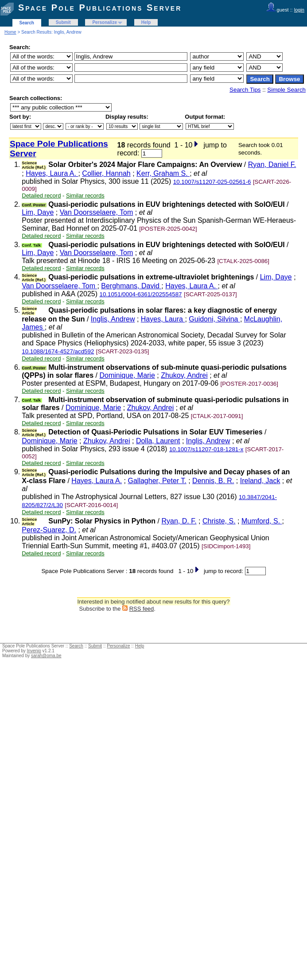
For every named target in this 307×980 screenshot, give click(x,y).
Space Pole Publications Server (100, 8)
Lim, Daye (38, 212)
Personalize (105, 22)
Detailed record (41, 196)
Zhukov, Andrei (184, 375)
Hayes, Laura (163, 319)
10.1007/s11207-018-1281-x (206, 449)
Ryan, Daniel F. (272, 165)
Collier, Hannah (106, 173)
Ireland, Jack (260, 481)
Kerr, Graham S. (163, 173)
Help (146, 22)
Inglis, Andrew (113, 319)
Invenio (34, 651)
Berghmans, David (131, 286)
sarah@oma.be (46, 656)
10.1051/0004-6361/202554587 (140, 294)
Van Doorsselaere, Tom (97, 212)
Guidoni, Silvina (214, 319)
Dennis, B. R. (213, 481)
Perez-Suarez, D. (49, 530)
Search (27, 23)
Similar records (85, 196)
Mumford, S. (262, 521)
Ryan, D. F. (179, 521)
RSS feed (142, 609)
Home (10, 32)
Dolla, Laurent (158, 441)
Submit (63, 22)
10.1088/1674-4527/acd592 (58, 351)
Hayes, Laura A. (52, 173)
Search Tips (245, 90)
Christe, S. (219, 521)
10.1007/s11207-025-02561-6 (212, 182)
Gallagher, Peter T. (157, 481)
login (299, 10)
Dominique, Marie (127, 375)
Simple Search (286, 90)
